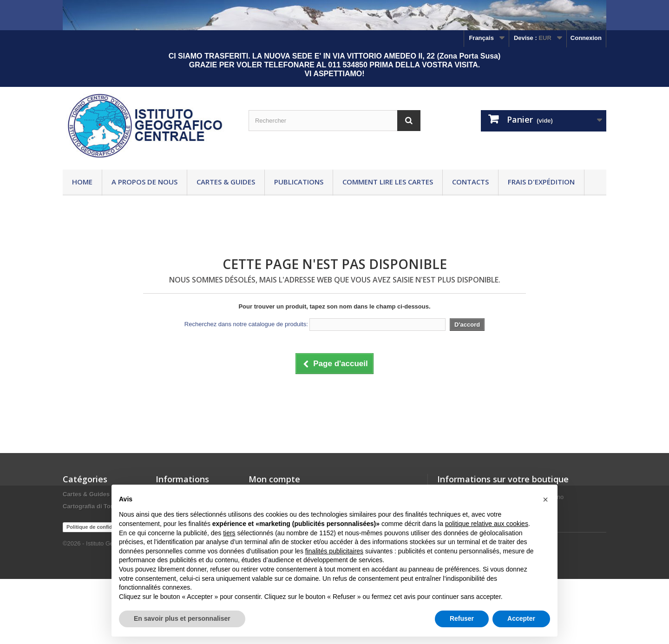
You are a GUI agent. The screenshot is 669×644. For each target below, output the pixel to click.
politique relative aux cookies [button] (487, 524)
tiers (229, 533)
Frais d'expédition (541, 182)
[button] (545, 499)
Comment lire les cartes (388, 182)
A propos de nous (144, 182)
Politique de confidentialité (99, 592)
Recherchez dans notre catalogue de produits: (246, 324)
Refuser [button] (462, 618)
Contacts (470, 182)
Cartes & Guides (226, 182)
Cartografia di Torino (92, 506)
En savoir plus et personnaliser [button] (182, 618)
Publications (299, 182)
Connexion (586, 38)
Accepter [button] (521, 618)
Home (82, 182)
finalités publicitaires (334, 551)
